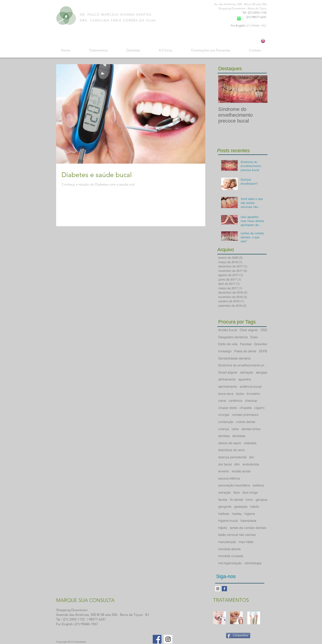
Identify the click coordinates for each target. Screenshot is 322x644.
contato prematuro (245, 415)
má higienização (230, 563)
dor (252, 457)
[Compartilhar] (238, 636)
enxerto (224, 471)
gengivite (225, 507)
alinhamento (227, 379)
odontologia (253, 563)
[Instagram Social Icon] (168, 639)
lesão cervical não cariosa (237, 535)
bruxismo (253, 394)
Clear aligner (249, 330)
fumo (249, 500)
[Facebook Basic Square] (224, 589)
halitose (224, 514)
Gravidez (261, 344)
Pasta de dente (245, 351)
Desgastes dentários (233, 337)
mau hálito (246, 542)
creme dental (246, 422)
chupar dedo (228, 408)
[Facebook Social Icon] (157, 639)
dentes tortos (251, 429)
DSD (264, 330)
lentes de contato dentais (248, 528)
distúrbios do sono (232, 450)
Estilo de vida (228, 344)
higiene (250, 514)
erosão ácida (241, 471)
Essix (254, 337)
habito (255, 507)
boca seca (226, 394)
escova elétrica (229, 478)
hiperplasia (248, 521)
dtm (237, 464)
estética (258, 485)
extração (225, 492)
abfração (247, 372)
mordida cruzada (231, 556)
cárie (235, 429)
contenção (226, 422)
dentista (224, 436)
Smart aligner (228, 372)
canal (222, 401)
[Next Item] (260, 89)
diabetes (250, 443)
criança (224, 429)
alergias (262, 372)
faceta (223, 500)
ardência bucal (251, 386)
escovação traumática (234, 485)
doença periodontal (232, 457)
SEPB (263, 351)
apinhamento (228, 386)
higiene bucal (228, 521)
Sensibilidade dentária (234, 358)
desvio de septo (230, 443)
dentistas (239, 436)
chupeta (246, 408)
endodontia (251, 464)
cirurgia (224, 415)
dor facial (225, 464)
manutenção (227, 542)
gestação (241, 507)
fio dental (236, 500)
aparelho (245, 379)
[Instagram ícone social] (218, 589)
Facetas (246, 344)
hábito (223, 528)
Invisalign (225, 351)
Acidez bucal (228, 330)
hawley (237, 514)
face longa (250, 492)
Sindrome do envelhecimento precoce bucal (243, 365)
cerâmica (235, 401)
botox (240, 394)
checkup (251, 401)
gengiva (261, 500)
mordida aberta (229, 549)
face (237, 492)
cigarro (259, 408)
